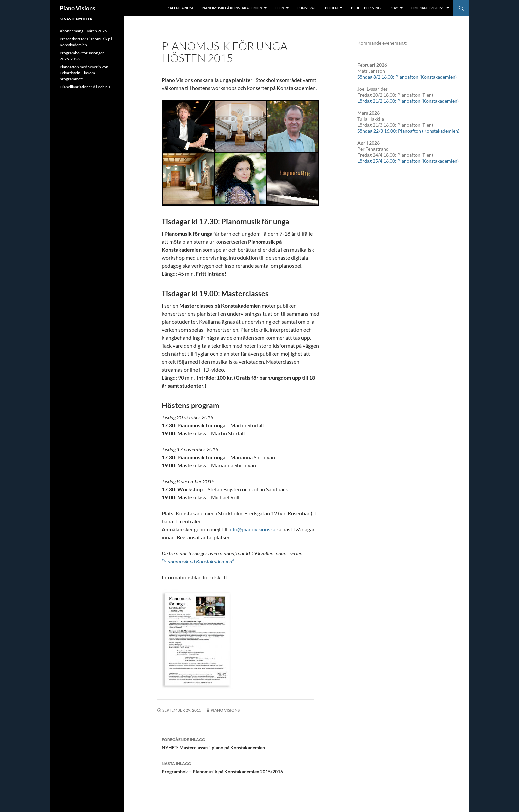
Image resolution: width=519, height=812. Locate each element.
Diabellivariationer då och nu (85, 87)
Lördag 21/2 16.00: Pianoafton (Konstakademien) (408, 101)
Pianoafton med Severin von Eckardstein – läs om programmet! (84, 73)
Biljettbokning (366, 8)
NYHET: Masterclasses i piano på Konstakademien (241, 743)
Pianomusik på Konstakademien (232, 8)
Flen (280, 8)
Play (394, 8)
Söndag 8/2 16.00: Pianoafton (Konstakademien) (407, 77)
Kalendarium (180, 8)
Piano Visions (77, 8)
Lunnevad (307, 8)
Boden (331, 8)
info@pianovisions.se (252, 529)
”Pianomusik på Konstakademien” (197, 561)
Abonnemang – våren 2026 (83, 31)
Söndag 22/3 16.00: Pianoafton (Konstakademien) (408, 131)
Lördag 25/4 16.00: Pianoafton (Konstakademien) (408, 161)
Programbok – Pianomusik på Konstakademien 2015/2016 (241, 767)
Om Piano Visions (428, 8)
